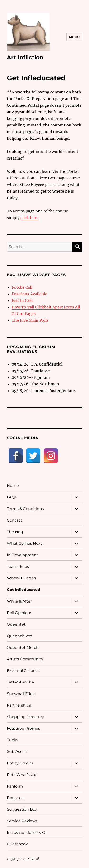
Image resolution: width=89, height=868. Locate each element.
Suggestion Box (22, 809)
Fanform (15, 786)
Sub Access (18, 752)
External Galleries (23, 671)
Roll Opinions (19, 613)
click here (29, 218)
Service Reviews (22, 821)
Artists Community (25, 659)
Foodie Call (22, 287)
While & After (19, 601)
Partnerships (19, 705)
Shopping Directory (26, 717)
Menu (74, 37)
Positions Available (29, 294)
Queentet (16, 624)
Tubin (12, 740)
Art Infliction (25, 57)
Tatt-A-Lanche (20, 682)
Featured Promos (23, 728)
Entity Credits (20, 763)
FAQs (12, 497)
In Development (23, 555)
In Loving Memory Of (27, 832)
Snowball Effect (22, 694)
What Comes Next (25, 543)
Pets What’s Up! (22, 775)
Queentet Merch (23, 647)
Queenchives (19, 636)
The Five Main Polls (30, 320)
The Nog (15, 532)
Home (13, 486)
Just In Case (23, 300)
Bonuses (15, 798)
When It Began (21, 578)
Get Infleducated (23, 590)
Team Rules (18, 567)
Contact (15, 520)
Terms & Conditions (25, 509)
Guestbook (17, 844)
